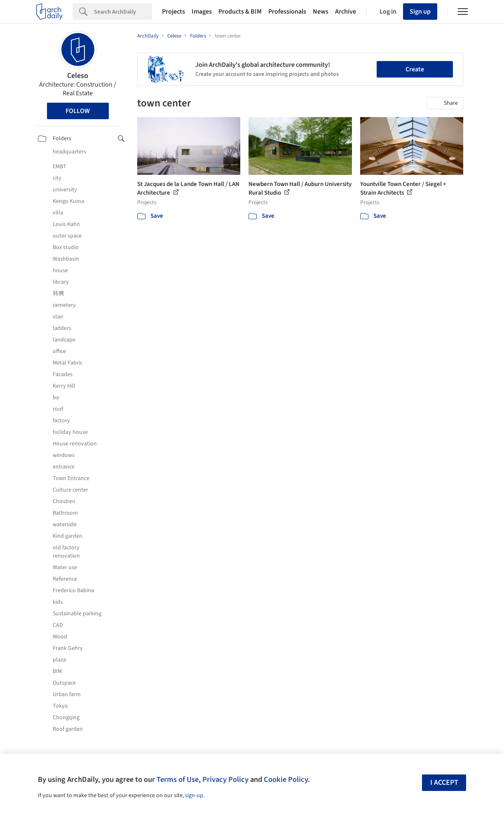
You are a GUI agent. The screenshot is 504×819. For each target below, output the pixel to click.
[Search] (123, 12)
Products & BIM (240, 12)
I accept (444, 783)
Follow (78, 111)
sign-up (194, 795)
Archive (346, 12)
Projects (173, 12)
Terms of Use (178, 779)
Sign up (420, 12)
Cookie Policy (286, 779)
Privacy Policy (225, 779)
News (321, 12)
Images (202, 12)
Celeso (78, 76)
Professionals (287, 12)
